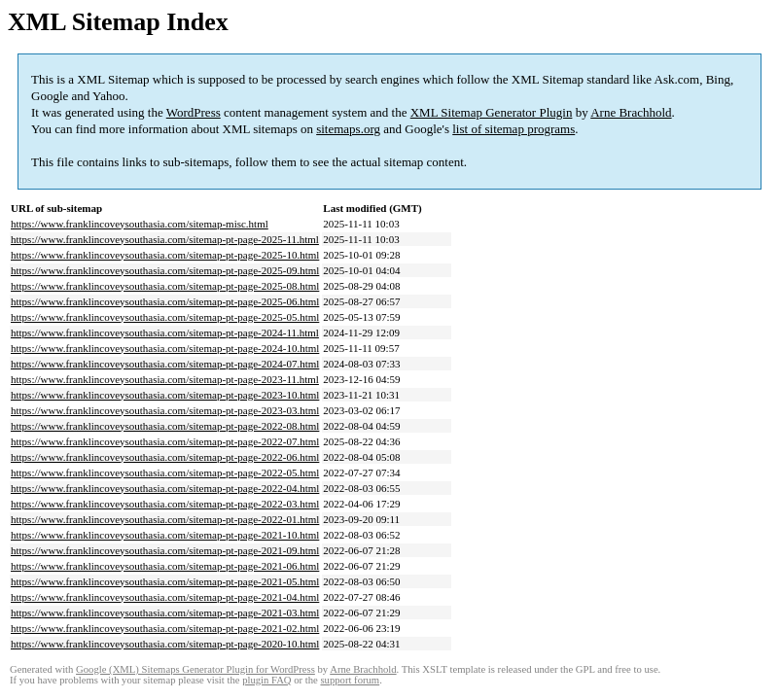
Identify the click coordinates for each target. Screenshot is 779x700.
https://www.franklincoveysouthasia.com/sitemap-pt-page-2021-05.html (165, 581)
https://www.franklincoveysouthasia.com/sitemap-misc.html (140, 224)
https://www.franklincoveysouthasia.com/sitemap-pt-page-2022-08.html (165, 426)
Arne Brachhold (631, 112)
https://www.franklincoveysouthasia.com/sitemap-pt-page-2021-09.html (165, 550)
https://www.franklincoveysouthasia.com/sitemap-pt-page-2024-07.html (165, 364)
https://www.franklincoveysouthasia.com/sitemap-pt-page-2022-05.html (165, 472)
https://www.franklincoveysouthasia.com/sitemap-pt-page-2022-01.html (165, 519)
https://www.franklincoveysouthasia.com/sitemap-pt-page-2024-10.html (165, 348)
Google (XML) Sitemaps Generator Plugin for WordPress (195, 669)
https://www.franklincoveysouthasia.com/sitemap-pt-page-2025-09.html (165, 270)
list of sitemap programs (513, 129)
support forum (350, 680)
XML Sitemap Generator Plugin (492, 112)
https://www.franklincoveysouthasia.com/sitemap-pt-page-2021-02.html (165, 628)
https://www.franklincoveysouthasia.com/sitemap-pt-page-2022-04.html (165, 488)
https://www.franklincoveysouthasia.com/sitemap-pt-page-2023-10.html (165, 395)
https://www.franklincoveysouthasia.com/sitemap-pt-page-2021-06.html (165, 566)
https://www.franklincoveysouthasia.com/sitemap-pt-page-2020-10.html (165, 644)
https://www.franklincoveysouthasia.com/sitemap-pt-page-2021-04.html (165, 597)
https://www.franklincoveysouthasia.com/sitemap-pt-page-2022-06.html (165, 457)
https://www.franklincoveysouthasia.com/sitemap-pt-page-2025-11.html (165, 239)
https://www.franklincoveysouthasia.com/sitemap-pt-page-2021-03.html (165, 612)
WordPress (194, 112)
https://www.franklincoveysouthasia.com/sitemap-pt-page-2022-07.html (165, 441)
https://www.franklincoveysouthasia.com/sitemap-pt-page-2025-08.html (165, 286)
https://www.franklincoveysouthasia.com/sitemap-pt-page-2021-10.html (165, 535)
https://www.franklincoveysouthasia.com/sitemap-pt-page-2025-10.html (165, 255)
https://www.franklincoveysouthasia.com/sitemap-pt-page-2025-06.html (165, 301)
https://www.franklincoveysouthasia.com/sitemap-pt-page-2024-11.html (165, 332)
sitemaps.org (348, 129)
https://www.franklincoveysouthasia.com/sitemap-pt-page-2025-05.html (165, 317)
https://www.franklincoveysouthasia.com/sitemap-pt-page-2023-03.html (165, 410)
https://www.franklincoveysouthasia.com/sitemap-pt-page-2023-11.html (165, 379)
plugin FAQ (266, 680)
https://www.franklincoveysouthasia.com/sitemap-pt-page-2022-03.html (165, 504)
